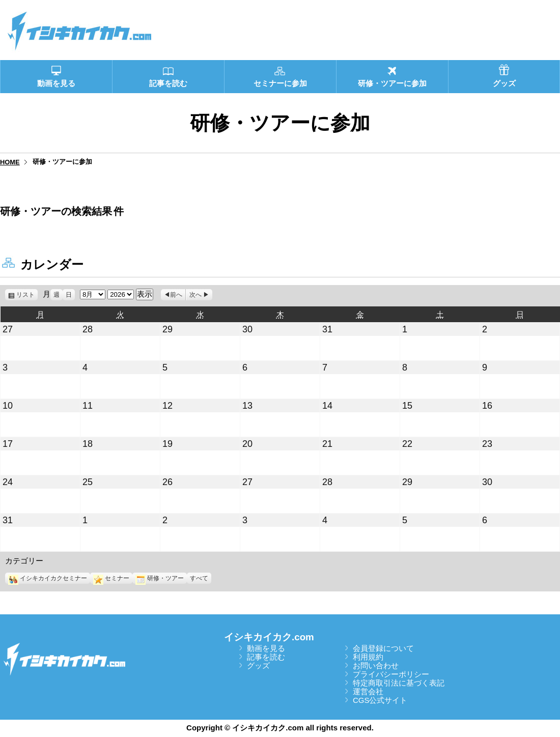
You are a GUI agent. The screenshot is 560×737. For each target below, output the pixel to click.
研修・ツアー (160, 578)
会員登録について (383, 648)
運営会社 (368, 691)
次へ (195, 295)
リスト (27, 295)
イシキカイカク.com (269, 637)
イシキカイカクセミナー (48, 578)
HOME (10, 162)
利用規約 (368, 657)
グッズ (258, 665)
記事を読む (266, 657)
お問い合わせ (376, 665)
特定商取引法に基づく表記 (399, 683)
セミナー (111, 578)
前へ (176, 295)
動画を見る (266, 648)
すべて (199, 578)
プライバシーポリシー (391, 674)
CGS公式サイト (380, 700)
